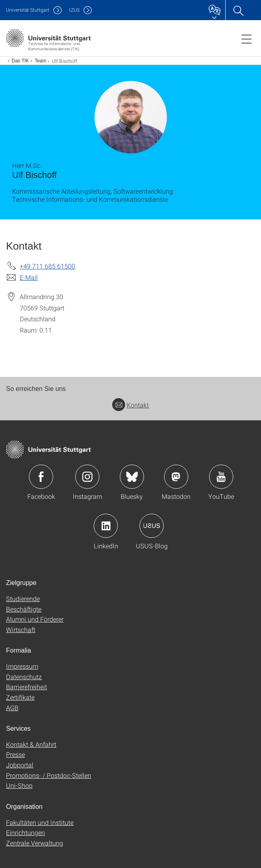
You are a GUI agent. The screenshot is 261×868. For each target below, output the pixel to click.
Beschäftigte (24, 609)
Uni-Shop (19, 785)
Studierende (23, 598)
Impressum (22, 666)
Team (40, 61)
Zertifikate (20, 697)
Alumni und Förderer (35, 619)
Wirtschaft (21, 629)
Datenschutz (24, 677)
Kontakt (130, 405)
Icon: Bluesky (132, 477)
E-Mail (29, 277)
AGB (12, 708)
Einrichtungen (26, 832)
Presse (15, 754)
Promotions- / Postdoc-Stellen (49, 775)
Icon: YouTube (221, 477)
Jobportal (20, 765)
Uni (28, 10)
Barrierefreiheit (27, 687)
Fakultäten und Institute (40, 822)
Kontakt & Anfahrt (31, 744)
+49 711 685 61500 (47, 266)
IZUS (74, 10)
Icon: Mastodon (176, 477)
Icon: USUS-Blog (152, 526)
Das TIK (20, 61)
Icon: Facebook (41, 477)
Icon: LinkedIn (106, 526)
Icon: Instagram (87, 477)
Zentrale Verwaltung (35, 843)
